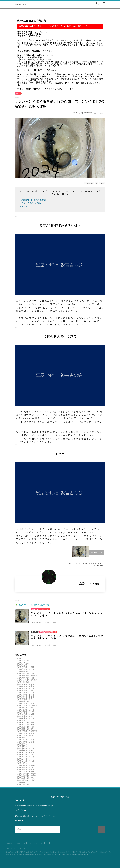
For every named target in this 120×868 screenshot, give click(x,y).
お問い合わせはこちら (77, 26)
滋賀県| (103, 852)
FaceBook (89, 183)
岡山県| (29, 854)
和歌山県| (16, 854)
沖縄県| (85, 854)
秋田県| (24, 852)
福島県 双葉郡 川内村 (25, 690)
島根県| (25, 854)
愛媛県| (48, 854)
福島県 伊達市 (22, 665)
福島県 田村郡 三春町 (25, 740)
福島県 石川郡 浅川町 (25, 757)
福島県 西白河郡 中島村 (26, 774)
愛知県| (95, 852)
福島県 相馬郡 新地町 (25, 748)
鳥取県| (21, 854)
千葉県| (51, 852)
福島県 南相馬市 (23, 682)
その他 (48, 816)
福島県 (19, 658)
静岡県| (91, 852)
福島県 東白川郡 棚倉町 (26, 725)
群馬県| (43, 852)
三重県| (99, 852)
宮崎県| (76, 854)
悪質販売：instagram (29, 36)
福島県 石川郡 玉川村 (25, 759)
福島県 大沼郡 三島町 (25, 703)
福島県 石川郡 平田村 (25, 755)
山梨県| (80, 852)
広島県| (33, 854)
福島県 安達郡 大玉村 (25, 712)
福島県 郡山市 (22, 782)
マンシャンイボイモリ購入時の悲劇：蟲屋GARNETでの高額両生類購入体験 (67, 637)
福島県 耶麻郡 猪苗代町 (26, 767)
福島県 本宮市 (22, 720)
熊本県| (68, 854)
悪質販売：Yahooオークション (32, 32)
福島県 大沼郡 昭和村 (25, 708)
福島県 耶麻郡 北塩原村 (26, 765)
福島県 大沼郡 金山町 (25, 710)
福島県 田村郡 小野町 (25, 742)
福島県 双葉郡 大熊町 (25, 686)
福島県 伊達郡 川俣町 (25, 667)
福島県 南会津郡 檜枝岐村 (27, 680)
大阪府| (111, 852)
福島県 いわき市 (23, 661)
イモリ (32, 816)
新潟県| (64, 852)
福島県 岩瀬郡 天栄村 (25, 716)
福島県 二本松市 (23, 663)
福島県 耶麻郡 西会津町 (26, 772)
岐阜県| (87, 852)
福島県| (31, 852)
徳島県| (40, 854)
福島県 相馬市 (22, 746)
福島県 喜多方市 (23, 701)
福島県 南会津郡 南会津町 (27, 676)
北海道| (8, 852)
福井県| (76, 852)
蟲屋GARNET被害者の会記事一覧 (24, 806)
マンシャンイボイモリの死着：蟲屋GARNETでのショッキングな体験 (67, 614)
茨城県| (35, 852)
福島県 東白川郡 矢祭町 (26, 727)
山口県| (37, 854)
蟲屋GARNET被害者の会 (22, 816)
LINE (102, 183)
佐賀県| (60, 854)
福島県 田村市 (22, 737)
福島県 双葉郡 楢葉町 (25, 695)
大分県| (72, 854)
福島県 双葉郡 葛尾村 (25, 699)
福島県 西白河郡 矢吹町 (26, 778)
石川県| (72, 852)
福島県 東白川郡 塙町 (25, 723)
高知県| (52, 854)
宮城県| (20, 852)
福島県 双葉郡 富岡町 (25, 688)
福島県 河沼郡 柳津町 (25, 733)
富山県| (68, 852)
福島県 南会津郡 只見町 (26, 678)
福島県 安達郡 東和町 (25, 714)
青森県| (12, 852)
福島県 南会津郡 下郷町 (26, 673)
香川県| (44, 854)
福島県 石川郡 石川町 (25, 761)
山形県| (28, 852)
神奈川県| (59, 852)
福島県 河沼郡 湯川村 (25, 735)
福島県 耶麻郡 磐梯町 (25, 769)
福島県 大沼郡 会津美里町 (27, 705)
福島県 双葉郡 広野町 (25, 693)
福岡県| (56, 854)
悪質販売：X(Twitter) (29, 34)
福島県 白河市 (22, 744)
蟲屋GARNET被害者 (98, 113)
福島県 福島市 (22, 763)
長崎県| (64, 854)
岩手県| (16, 852)
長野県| (83, 852)
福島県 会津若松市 (24, 671)
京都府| (107, 852)
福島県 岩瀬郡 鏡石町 (25, 718)
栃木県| (39, 852)
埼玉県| (47, 852)
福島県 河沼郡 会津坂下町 (27, 731)
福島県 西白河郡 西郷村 (26, 780)
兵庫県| (8, 854)
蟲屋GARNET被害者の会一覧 (44, 806)
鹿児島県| (80, 854)
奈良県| (12, 854)
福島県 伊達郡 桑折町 (25, 669)
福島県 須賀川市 (23, 784)
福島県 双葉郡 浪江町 (25, 697)
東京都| (55, 852)
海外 (88, 854)
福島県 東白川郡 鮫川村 (26, 729)
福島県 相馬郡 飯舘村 (25, 750)
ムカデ (43, 816)
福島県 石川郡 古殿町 (25, 752)
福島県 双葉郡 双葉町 (25, 684)
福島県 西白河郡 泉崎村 (26, 776)
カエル (38, 816)
